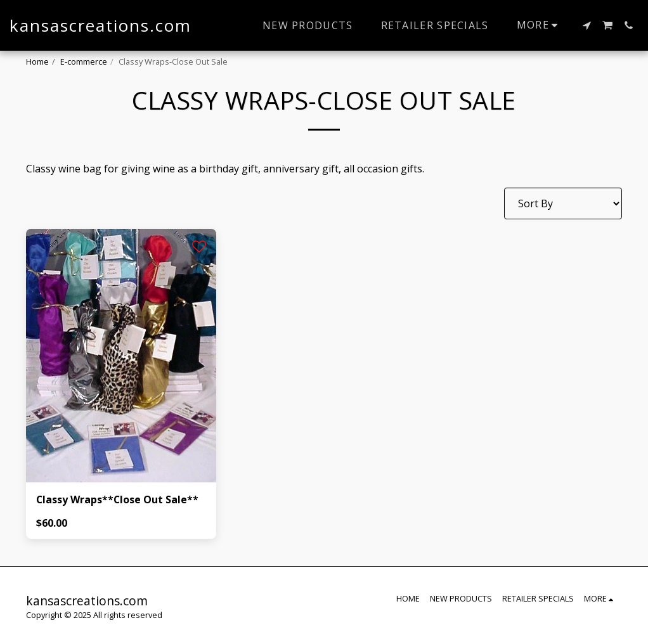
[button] (586, 25)
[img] (121, 356)
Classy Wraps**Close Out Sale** (118, 500)
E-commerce (84, 61)
